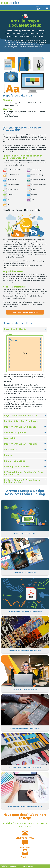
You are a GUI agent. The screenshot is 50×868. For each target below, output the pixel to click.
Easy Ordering (8, 116)
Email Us (25, 857)
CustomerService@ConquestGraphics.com (17, 265)
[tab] (25, 329)
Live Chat (25, 848)
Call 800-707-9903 (25, 838)
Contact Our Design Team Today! (25, 312)
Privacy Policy (28, 867)
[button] (25, 329)
